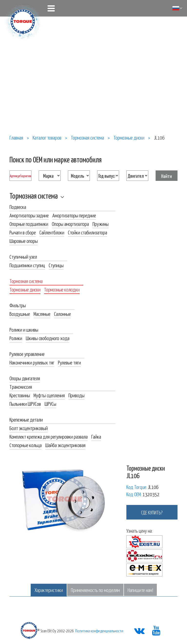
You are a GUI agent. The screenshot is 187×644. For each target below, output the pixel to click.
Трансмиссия (21, 387)
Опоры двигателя (25, 378)
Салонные (62, 314)
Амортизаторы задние (29, 215)
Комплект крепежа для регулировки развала (49, 436)
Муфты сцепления (49, 395)
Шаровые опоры (24, 241)
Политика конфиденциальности (99, 631)
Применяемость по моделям (95, 590)
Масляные (42, 314)
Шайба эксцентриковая (65, 445)
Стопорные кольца (26, 445)
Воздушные (20, 314)
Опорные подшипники (29, 224)
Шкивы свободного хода (48, 338)
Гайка (96, 436)
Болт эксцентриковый (29, 428)
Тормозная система (34, 195)
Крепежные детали (26, 419)
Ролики (16, 338)
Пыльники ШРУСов (25, 404)
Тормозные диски (25, 289)
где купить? (152, 512)
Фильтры (18, 305)
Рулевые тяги (69, 362)
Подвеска (18, 207)
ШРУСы (50, 404)
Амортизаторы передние (74, 215)
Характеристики (49, 590)
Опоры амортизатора (70, 224)
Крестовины (20, 395)
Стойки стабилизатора (88, 232)
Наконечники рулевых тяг (32, 362)
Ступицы (56, 265)
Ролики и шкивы (24, 329)
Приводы (76, 395)
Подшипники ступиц (27, 265)
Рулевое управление (27, 354)
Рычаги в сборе (23, 232)
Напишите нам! (140, 590)
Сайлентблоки (52, 232)
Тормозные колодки (62, 289)
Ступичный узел (23, 256)
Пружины (101, 224)
